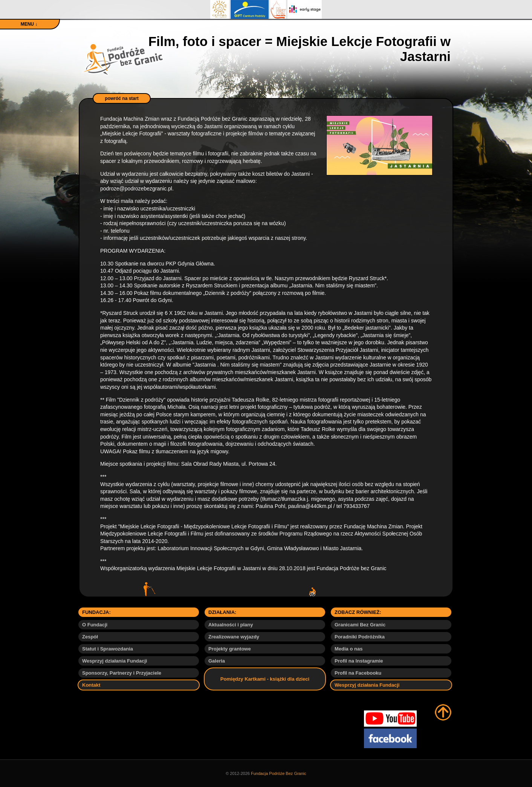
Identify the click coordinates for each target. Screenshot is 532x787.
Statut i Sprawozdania (108, 649)
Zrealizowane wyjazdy (234, 637)
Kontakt (91, 685)
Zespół (90, 637)
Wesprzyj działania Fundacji (115, 661)
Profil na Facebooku (358, 673)
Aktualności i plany (231, 625)
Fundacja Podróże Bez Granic (279, 773)
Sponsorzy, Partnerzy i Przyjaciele (122, 673)
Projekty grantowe (230, 649)
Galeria (217, 661)
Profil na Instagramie (359, 661)
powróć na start (122, 98)
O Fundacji (95, 625)
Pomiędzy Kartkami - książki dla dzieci (265, 679)
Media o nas (349, 649)
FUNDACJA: (96, 612)
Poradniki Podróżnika (360, 637)
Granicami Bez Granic (360, 625)
